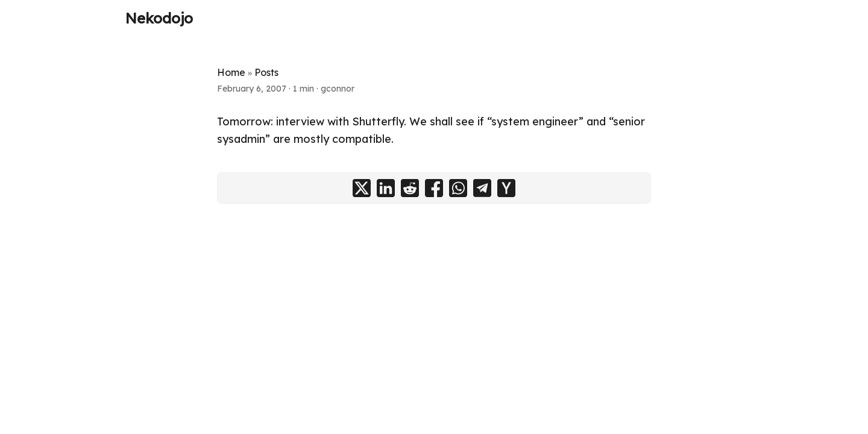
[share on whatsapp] (458, 188)
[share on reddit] (410, 188)
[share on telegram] (482, 188)
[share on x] (362, 188)
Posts (266, 72)
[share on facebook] (434, 188)
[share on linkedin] (386, 188)
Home (231, 72)
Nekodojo (159, 18)
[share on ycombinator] (506, 188)
